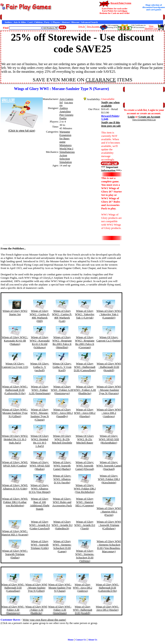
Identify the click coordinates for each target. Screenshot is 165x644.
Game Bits (104, 17)
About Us (93, 640)
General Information (58, 17)
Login (131, 117)
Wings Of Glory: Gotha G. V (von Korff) (62, 367)
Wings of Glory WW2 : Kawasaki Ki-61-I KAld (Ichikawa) (40, 342)
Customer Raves (78, 17)
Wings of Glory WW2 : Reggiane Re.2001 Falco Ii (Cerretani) (85, 342)
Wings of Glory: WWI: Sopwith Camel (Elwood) (85, 466)
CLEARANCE (101, 80)
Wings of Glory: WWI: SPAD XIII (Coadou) (15, 464)
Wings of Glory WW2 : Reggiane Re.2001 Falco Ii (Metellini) (62, 342)
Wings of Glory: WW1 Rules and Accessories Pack (62, 502)
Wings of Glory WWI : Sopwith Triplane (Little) (40, 545)
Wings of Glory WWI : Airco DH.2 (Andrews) (109, 413)
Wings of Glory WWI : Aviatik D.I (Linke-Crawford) (40, 525)
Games (13, 17)
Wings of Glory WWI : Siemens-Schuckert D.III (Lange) (62, 546)
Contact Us (41, 17)
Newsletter (116, 17)
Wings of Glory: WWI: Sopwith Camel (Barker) (62, 466)
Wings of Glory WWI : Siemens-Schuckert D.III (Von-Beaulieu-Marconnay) (109, 546)
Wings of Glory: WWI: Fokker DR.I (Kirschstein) (109, 479)
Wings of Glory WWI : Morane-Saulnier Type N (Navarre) (109, 390)
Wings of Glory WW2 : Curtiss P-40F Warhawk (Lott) (62, 316)
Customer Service (26, 17)
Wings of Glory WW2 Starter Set (15, 313)
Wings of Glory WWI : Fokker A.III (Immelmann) (40, 390)
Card (30, 22)
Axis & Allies (20, 22)
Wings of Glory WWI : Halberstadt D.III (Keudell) (109, 367)
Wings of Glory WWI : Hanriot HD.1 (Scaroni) (15, 533)
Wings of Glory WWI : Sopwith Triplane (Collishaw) (109, 525)
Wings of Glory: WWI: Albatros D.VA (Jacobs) (62, 479)
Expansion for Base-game (65, 138)
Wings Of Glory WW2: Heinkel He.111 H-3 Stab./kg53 (15, 439)
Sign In (82, 26)
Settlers (8, 22)
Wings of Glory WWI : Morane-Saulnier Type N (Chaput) (40, 415)
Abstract (66, 22)
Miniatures (65, 145)
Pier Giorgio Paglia (66, 116)
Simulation (66, 162)
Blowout (75, 22)
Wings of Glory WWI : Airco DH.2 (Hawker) (85, 413)
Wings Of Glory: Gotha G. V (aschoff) (40, 367)
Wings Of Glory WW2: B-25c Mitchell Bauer (85, 439)
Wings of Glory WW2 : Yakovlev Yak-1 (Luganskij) (109, 314)
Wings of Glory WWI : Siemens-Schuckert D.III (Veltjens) (85, 556)
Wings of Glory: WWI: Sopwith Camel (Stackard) (109, 466)
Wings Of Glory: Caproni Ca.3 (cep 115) (15, 365)
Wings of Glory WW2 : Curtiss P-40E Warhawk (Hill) (40, 316)
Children (38, 22)
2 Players (56, 22)
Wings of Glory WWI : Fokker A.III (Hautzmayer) (62, 390)
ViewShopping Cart (151, 27)
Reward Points (110, 116)
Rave (125, 11)
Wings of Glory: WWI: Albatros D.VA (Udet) (15, 487)
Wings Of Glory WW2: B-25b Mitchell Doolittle (62, 439)
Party (47, 22)
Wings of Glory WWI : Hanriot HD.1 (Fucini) (109, 512)
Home (5, 17)
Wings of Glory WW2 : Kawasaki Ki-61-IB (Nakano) (15, 341)
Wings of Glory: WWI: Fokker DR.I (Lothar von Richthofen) (15, 502)
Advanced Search (89, 22)
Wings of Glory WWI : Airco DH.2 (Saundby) (62, 413)
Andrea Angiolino (65, 110)
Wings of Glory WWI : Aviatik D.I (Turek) (85, 525)
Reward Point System (121, 3)
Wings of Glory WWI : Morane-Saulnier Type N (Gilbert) (15, 413)
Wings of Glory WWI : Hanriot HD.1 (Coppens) (85, 502)
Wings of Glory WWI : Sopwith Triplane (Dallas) (15, 554)
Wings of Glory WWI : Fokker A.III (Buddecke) (85, 390)
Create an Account (149, 117)
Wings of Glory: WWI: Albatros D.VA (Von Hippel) (40, 489)
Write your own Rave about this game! (44, 620)
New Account (93, 26)
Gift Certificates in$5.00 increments (138, 26)
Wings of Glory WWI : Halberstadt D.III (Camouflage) (85, 367)
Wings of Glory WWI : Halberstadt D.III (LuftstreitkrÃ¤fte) (15, 390)
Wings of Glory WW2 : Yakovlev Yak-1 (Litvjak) (85, 314)
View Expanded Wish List (144, 120)
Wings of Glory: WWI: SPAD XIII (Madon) (40, 466)
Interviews (92, 17)
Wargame (65, 132)
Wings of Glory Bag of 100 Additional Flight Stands (40, 504)
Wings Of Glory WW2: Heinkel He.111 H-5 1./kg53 (40, 441)
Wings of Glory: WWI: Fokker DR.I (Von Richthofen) (85, 489)
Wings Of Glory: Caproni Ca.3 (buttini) (109, 339)
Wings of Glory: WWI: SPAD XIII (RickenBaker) (109, 439)
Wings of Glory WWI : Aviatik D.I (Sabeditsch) (62, 525)
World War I (66, 149)
